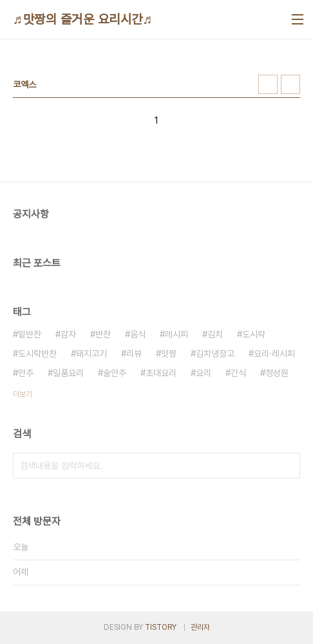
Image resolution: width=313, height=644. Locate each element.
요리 (204, 373)
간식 (238, 373)
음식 (138, 334)
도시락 (254, 334)
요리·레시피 (274, 354)
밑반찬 (30, 334)
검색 (287, 466)
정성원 (277, 373)
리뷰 (134, 354)
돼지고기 (91, 354)
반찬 (103, 334)
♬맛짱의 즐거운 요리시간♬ (83, 19)
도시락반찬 (37, 354)
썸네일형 (268, 84)
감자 (68, 334)
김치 (215, 334)
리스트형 (290, 84)
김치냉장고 (215, 354)
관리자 (200, 627)
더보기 (23, 394)
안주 (26, 373)
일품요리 (68, 373)
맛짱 (169, 354)
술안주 (115, 373)
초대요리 (161, 373)
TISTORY (161, 627)
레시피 (176, 334)
